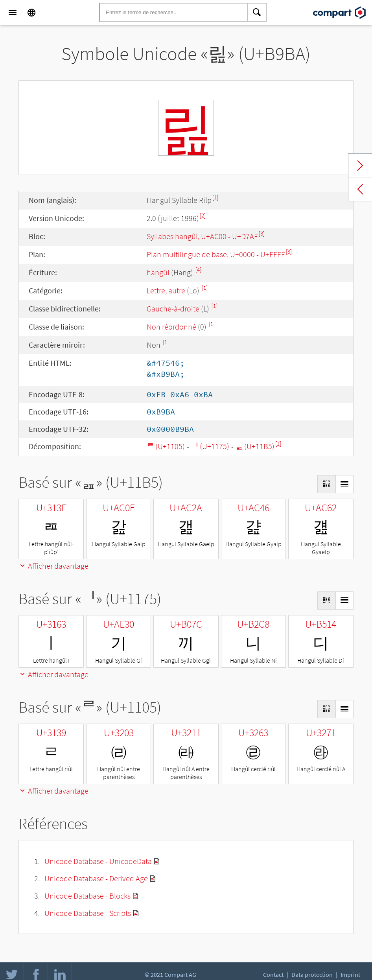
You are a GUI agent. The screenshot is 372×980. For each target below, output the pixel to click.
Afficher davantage (53, 566)
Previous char (360, 189)
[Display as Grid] (326, 484)
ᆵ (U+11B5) (255, 446)
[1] (215, 197)
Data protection (312, 974)
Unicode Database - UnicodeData (98, 861)
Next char (360, 166)
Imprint (350, 974)
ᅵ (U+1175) (210, 446)
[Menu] (13, 13)
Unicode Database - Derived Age (96, 878)
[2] (203, 215)
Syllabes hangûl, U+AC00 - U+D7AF (202, 236)
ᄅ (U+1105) (166, 446)
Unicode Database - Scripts (88, 913)
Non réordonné (171, 327)
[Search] (257, 13)
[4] (198, 270)
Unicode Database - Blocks (87, 896)
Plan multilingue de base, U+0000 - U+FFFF (216, 254)
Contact (273, 974)
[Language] (31, 13)
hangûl (158, 272)
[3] (262, 233)
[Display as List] (344, 484)
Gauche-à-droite (173, 309)
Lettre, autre (166, 290)
